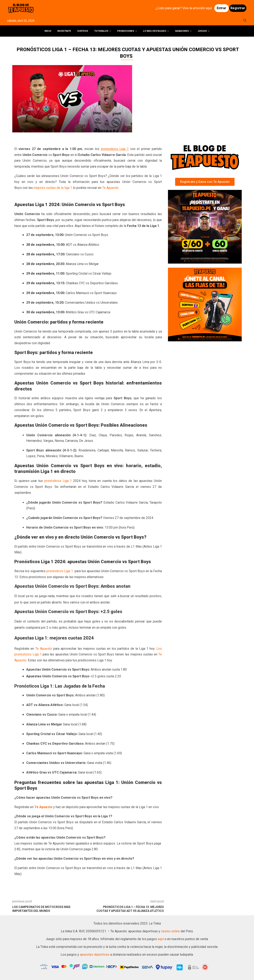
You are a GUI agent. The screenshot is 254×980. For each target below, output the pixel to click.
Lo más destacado (155, 31)
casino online (170, 931)
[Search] (245, 21)
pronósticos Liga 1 (115, 149)
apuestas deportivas (95, 955)
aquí (161, 939)
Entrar (222, 8)
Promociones (126, 31)
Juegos (202, 31)
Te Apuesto (110, 188)
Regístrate (64, 31)
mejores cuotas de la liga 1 (53, 188)
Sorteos (83, 31)
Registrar (238, 8)
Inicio (48, 31)
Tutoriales (101, 31)
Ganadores (182, 31)
